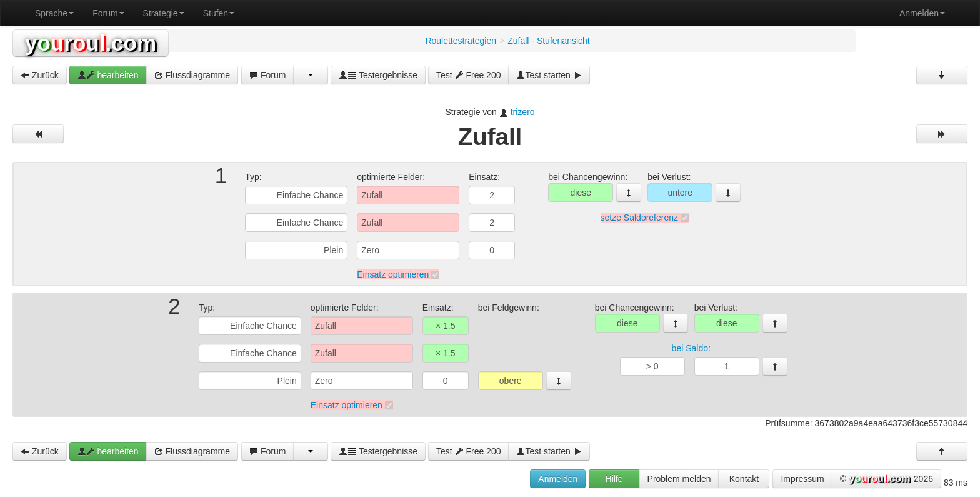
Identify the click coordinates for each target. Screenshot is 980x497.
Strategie (164, 13)
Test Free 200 (469, 75)
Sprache (54, 13)
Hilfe (614, 479)
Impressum (802, 479)
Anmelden (922, 13)
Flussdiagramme (192, 75)
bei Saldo (690, 348)
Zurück (40, 75)
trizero (523, 112)
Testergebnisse (378, 75)
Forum (108, 13)
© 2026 (887, 479)
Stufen (219, 13)
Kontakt (744, 479)
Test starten (549, 75)
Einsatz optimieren (393, 274)
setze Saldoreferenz (640, 218)
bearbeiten (108, 75)
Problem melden (679, 479)
